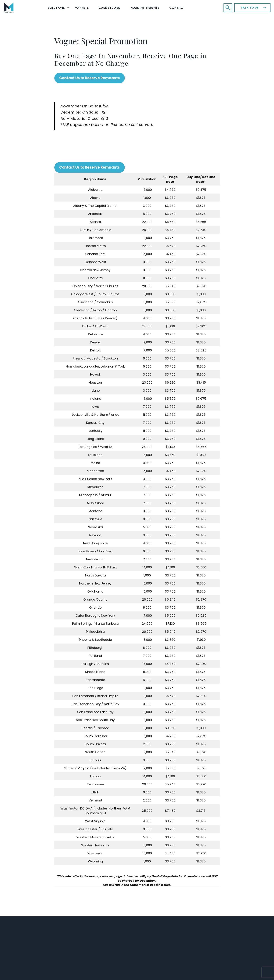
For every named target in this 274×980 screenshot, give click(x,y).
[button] (228, 8)
